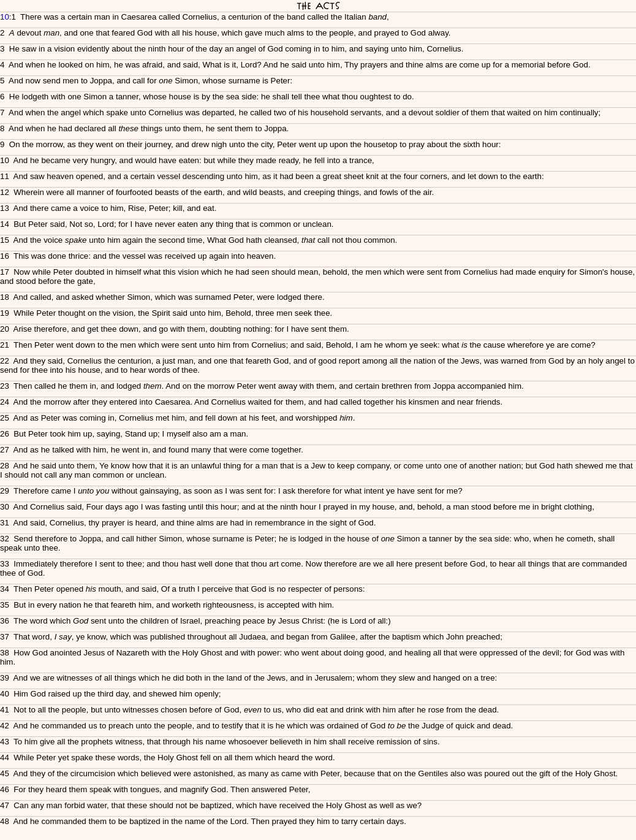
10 (5, 17)
